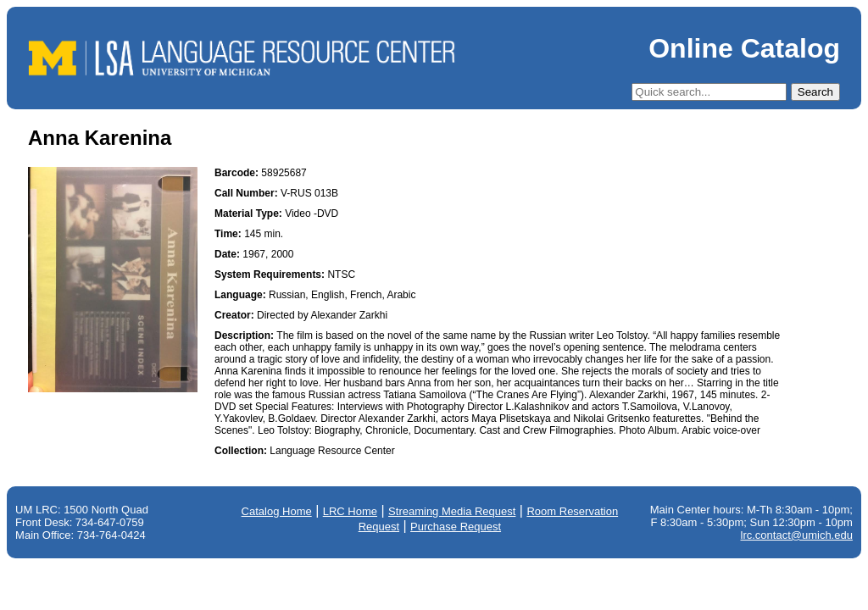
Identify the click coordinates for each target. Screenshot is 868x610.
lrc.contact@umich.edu (797, 535)
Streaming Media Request (452, 511)
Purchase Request (456, 527)
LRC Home (350, 511)
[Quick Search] (709, 92)
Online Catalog (744, 48)
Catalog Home (277, 511)
